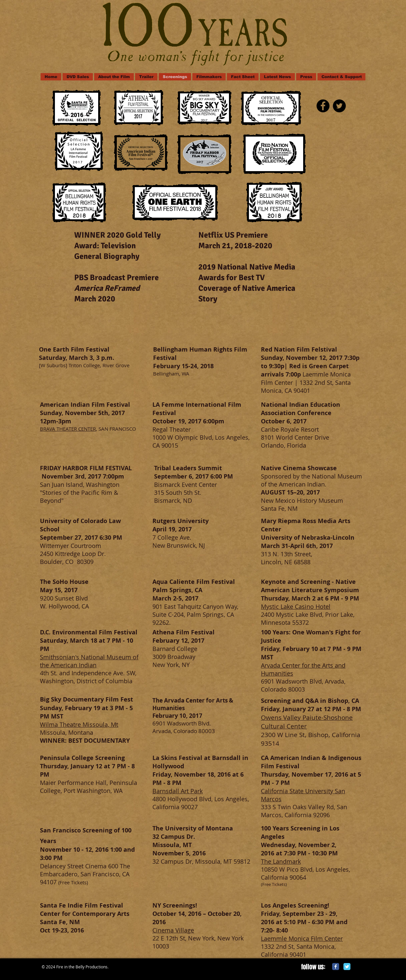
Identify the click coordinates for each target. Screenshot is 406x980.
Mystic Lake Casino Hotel (296, 606)
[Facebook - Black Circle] (323, 106)
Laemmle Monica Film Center (302, 938)
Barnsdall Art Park (178, 791)
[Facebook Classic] (336, 967)
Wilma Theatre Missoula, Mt (79, 724)
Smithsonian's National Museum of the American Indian (89, 661)
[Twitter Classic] (347, 967)
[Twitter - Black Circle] (339, 106)
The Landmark (281, 861)
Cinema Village (173, 930)
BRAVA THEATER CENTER (68, 429)
